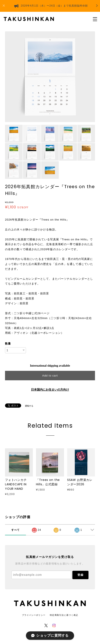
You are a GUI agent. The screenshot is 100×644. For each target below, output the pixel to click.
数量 (8, 344)
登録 (80, 575)
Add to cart (50, 376)
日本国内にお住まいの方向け (50, 390)
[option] (50, 77)
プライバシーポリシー (34, 615)
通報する (29, 406)
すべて (15, 530)
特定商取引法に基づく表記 (64, 615)
